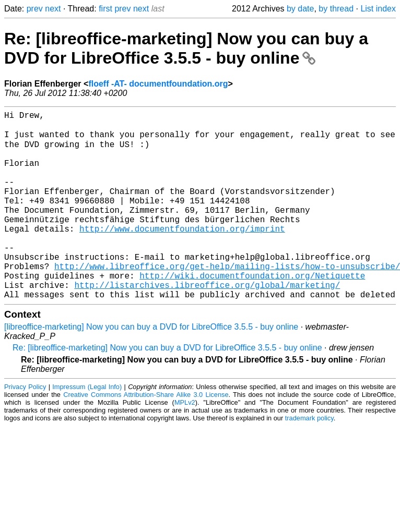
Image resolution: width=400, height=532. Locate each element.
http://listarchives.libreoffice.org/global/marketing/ (207, 323)
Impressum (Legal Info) (87, 427)
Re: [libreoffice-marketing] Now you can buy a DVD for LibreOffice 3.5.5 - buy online (186, 48)
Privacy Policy (25, 427)
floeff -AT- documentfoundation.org (158, 84)
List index (378, 9)
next (53, 9)
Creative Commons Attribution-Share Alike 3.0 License (146, 435)
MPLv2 (185, 443)
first (105, 9)
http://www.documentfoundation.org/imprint (182, 255)
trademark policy (309, 459)
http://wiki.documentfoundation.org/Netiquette (252, 312)
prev (35, 9)
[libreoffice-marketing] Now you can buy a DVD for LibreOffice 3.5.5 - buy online (151, 367)
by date (300, 9)
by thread (336, 9)
